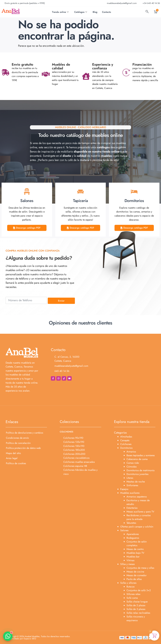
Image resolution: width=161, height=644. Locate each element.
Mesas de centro (135, 549)
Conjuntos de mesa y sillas (140, 568)
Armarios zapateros (137, 497)
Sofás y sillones (128, 583)
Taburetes (131, 523)
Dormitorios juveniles (137, 474)
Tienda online (60, 12)
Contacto (106, 12)
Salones (124, 530)
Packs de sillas (134, 579)
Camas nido (133, 463)
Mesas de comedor (137, 575)
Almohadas (126, 437)
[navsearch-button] (147, 12)
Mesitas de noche (136, 482)
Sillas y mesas (127, 564)
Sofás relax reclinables (138, 613)
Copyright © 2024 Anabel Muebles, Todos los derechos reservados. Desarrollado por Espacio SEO (39, 637)
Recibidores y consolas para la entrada (139, 517)
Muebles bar (133, 557)
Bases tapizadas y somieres (141, 455)
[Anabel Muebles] (126, 366)
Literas (130, 478)
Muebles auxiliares (130, 493)
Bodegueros (133, 538)
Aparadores (133, 534)
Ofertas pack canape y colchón (137, 527)
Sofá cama (132, 598)
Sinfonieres (132, 485)
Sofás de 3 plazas (136, 609)
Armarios (131, 452)
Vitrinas (130, 560)
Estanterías (132, 508)
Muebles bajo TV (135, 553)
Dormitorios (126, 448)
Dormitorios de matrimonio (141, 470)
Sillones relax (133, 594)
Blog (95, 12)
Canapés (125, 440)
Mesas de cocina (135, 572)
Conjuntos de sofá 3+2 (139, 590)
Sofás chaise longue (137, 602)
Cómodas (132, 467)
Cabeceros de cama (137, 459)
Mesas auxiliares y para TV (140, 512)
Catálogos (81, 12)
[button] (8, 636)
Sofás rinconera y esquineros (136, 618)
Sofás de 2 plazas (136, 605)
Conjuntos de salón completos (137, 543)
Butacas (131, 587)
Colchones (126, 444)
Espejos (124, 489)
